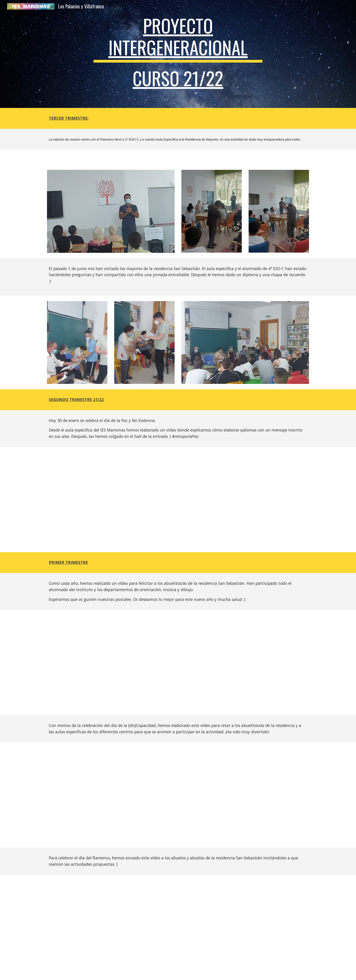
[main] (178, 54)
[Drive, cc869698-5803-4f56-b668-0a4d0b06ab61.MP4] (189, 927)
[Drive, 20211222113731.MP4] (178, 662)
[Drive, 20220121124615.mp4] (178, 500)
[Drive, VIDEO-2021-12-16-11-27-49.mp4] (178, 795)
